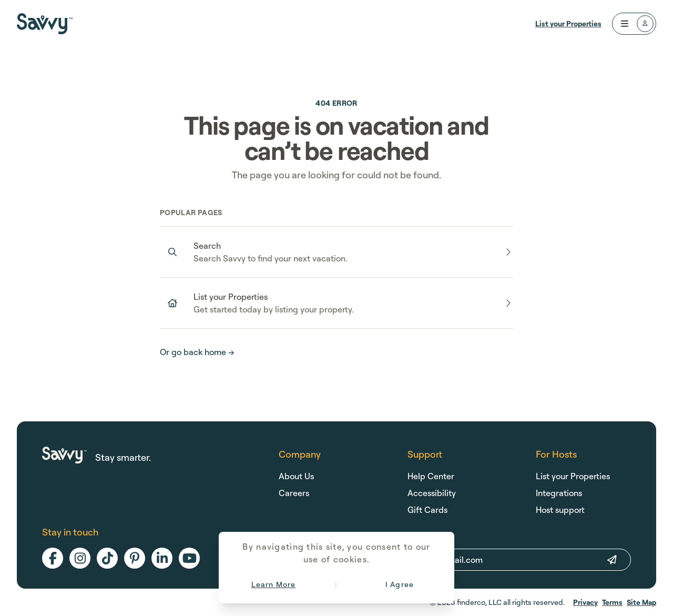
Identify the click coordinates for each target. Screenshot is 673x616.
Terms (612, 602)
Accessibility (432, 493)
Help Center (431, 476)
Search (207, 246)
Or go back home (197, 352)
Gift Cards (427, 510)
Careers (294, 493)
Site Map (641, 602)
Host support (560, 510)
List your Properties (568, 23)
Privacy (585, 602)
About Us (296, 476)
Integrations (559, 493)
